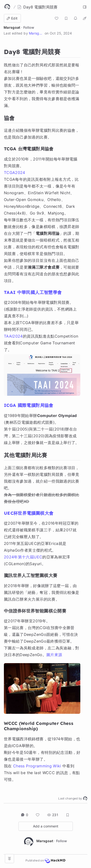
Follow (29, 27)
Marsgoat (12, 27)
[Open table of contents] (9, 859)
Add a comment (46, 826)
